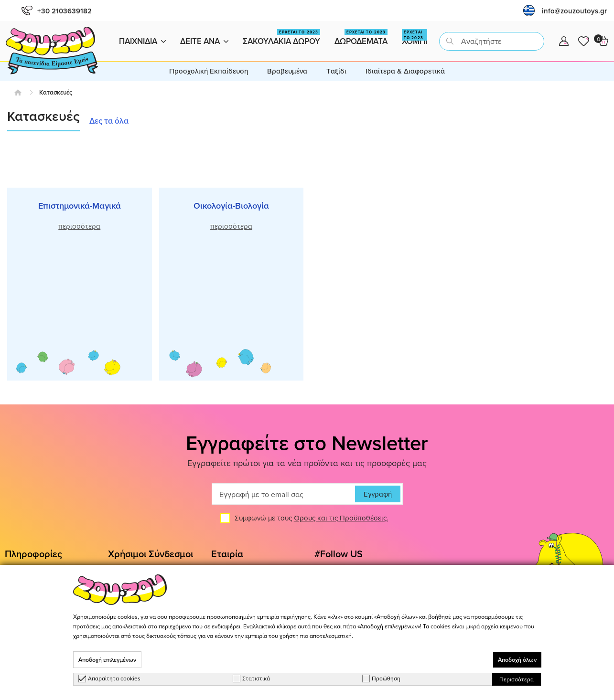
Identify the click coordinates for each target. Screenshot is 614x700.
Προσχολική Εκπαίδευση (209, 71)
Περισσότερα (517, 679)
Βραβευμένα (287, 71)
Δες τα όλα (109, 121)
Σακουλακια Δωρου (281, 38)
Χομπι (415, 38)
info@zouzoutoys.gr (574, 11)
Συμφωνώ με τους (311, 518)
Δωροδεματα (361, 38)
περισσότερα (79, 226)
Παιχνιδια (142, 41)
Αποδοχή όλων (517, 660)
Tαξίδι (336, 71)
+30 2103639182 (57, 11)
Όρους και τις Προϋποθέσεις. (341, 518)
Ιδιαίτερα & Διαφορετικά (405, 71)
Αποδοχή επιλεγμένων (107, 660)
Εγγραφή (378, 494)
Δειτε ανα (204, 41)
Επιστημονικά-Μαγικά (80, 206)
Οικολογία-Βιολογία (231, 206)
